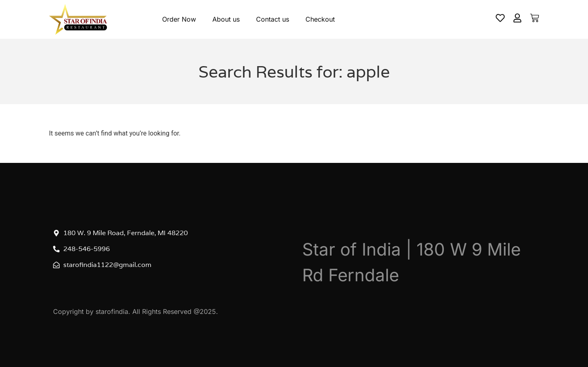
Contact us (273, 19)
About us (226, 19)
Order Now (179, 19)
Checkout (320, 19)
